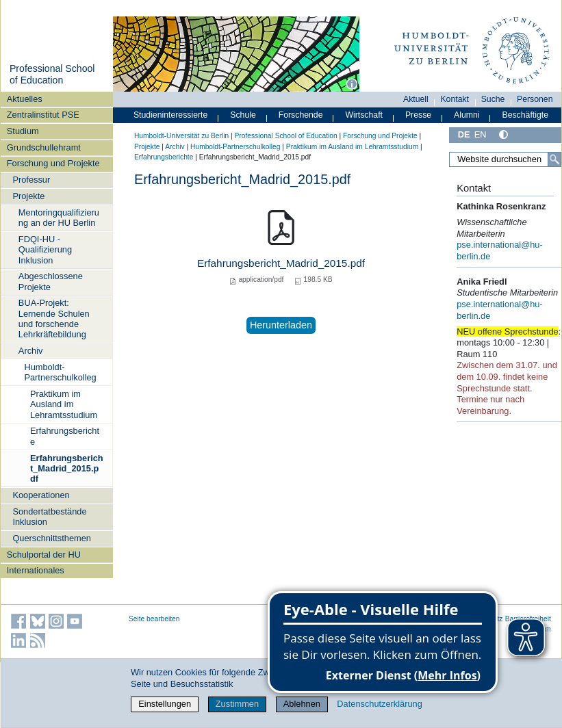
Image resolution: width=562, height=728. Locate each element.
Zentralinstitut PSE (43, 115)
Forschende (301, 115)
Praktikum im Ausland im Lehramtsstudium (64, 404)
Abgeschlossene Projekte (51, 281)
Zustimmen (237, 704)
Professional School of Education (52, 75)
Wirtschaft (364, 115)
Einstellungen (165, 704)
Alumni (467, 115)
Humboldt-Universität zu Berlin (181, 136)
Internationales (36, 570)
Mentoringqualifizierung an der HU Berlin (59, 218)
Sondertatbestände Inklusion (49, 517)
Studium (23, 131)
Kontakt (455, 99)
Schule (243, 115)
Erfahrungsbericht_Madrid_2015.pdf (67, 469)
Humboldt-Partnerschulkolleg (60, 372)
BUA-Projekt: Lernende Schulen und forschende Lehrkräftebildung (54, 318)
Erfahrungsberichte (65, 436)
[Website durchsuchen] (505, 159)
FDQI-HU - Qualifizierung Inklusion (45, 250)
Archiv (31, 351)
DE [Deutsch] (464, 134)
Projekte (28, 196)
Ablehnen (302, 704)
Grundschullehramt (44, 147)
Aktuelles (25, 99)
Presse (418, 115)
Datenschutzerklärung (379, 704)
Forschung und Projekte (53, 163)
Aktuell (416, 99)
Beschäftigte (525, 115)
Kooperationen (41, 495)
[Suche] (554, 159)
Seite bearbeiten (154, 619)
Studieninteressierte (170, 115)
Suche (493, 99)
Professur (31, 180)
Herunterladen (281, 325)
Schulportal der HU (44, 555)
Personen (535, 99)
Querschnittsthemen (52, 538)
